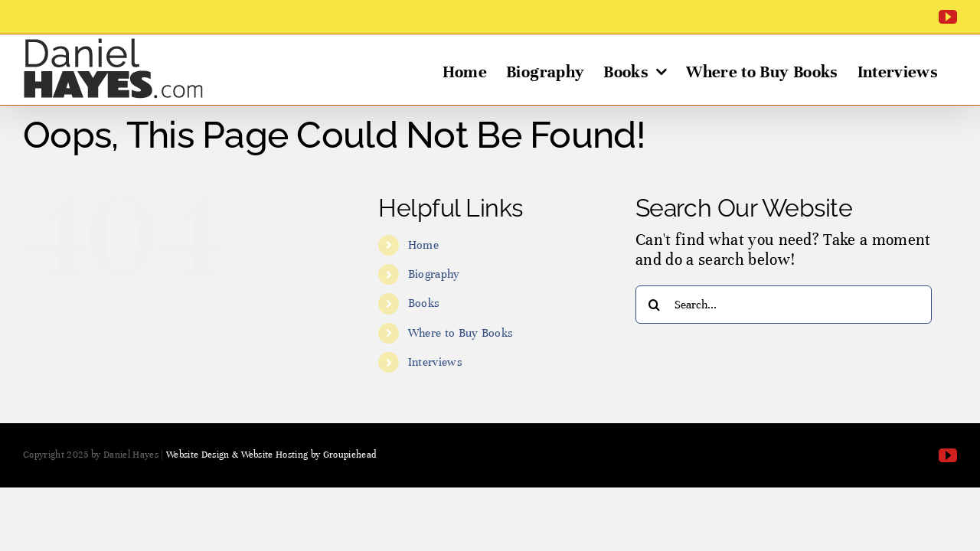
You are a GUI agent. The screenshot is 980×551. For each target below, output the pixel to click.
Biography (434, 274)
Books (424, 303)
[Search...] (784, 305)
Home (423, 245)
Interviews (435, 362)
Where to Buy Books (461, 333)
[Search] (655, 305)
